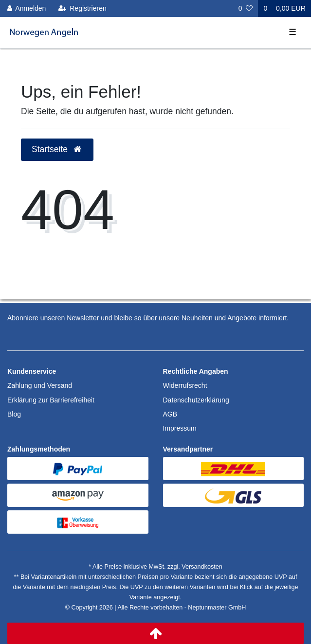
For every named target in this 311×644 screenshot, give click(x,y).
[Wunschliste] (246, 9)
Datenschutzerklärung (196, 400)
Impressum (180, 428)
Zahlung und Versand (40, 385)
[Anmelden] (27, 9)
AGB (170, 414)
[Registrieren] (82, 9)
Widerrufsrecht (185, 385)
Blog (14, 414)
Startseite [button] (57, 149)
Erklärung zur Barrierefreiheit (51, 400)
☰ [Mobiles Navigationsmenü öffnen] (293, 32)
